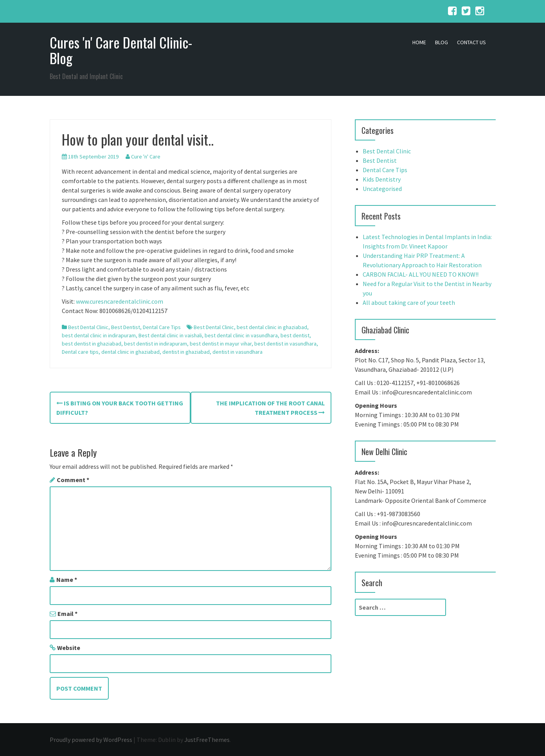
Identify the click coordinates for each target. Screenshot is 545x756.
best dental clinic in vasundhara (241, 335)
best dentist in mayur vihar (221, 344)
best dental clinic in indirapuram (99, 335)
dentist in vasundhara (237, 352)
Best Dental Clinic (88, 327)
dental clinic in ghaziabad (130, 352)
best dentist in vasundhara (285, 344)
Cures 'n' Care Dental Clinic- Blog (121, 50)
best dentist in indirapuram (156, 344)
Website (69, 648)
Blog (442, 42)
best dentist (295, 335)
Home (419, 42)
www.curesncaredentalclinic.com (120, 301)
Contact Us (471, 42)
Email (67, 614)
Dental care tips (80, 352)
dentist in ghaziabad (186, 352)
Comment (73, 480)
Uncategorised (382, 189)
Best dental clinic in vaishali (170, 335)
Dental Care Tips (162, 327)
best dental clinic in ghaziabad (272, 327)
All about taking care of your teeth (409, 302)
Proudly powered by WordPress (91, 740)
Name (67, 580)
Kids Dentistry (382, 179)
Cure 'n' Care (146, 157)
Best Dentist (126, 327)
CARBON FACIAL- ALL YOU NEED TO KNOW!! (421, 274)
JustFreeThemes (207, 740)
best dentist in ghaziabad (92, 344)
